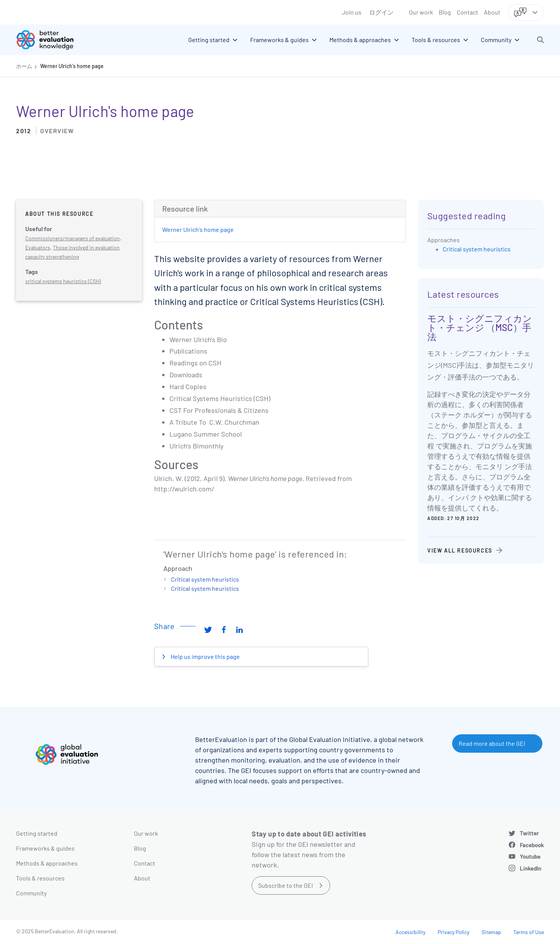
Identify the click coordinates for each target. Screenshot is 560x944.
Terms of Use (529, 932)
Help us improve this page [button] (205, 656)
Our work (421, 12)
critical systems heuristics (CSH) (63, 281)
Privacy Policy (453, 932)
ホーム (24, 66)
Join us (352, 12)
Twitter (529, 833)
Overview (57, 131)
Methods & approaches (47, 863)
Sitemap (491, 932)
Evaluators (38, 247)
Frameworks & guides (45, 848)
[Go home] (50, 40)
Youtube (530, 856)
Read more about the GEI (492, 743)
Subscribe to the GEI (286, 885)
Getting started (37, 833)
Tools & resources (40, 878)
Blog (445, 12)
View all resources (460, 550)
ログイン (381, 12)
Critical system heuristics (205, 579)
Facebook (532, 845)
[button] (540, 40)
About (492, 12)
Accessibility (410, 932)
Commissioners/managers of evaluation (72, 238)
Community (31, 893)
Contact (467, 12)
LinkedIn (531, 868)
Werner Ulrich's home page (72, 66)
